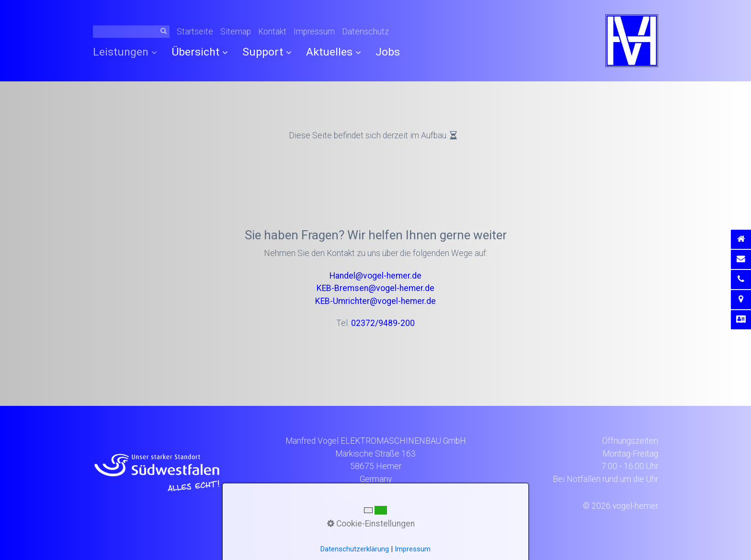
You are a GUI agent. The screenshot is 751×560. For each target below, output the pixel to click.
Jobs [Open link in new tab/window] (388, 52)
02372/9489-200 (383, 323)
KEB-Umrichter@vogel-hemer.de (375, 301)
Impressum (314, 32)
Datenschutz (365, 32)
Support (267, 52)
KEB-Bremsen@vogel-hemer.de (375, 288)
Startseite (195, 32)
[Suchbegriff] (131, 32)
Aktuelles (334, 52)
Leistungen (125, 52)
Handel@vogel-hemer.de (375, 276)
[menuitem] (129, 52)
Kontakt (272, 32)
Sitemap (236, 32)
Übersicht (200, 52)
